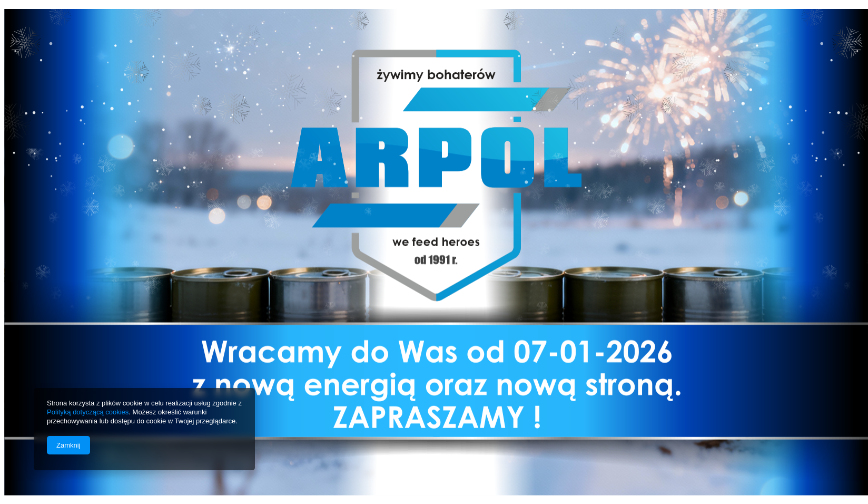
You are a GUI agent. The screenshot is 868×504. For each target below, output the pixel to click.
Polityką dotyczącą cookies (88, 412)
